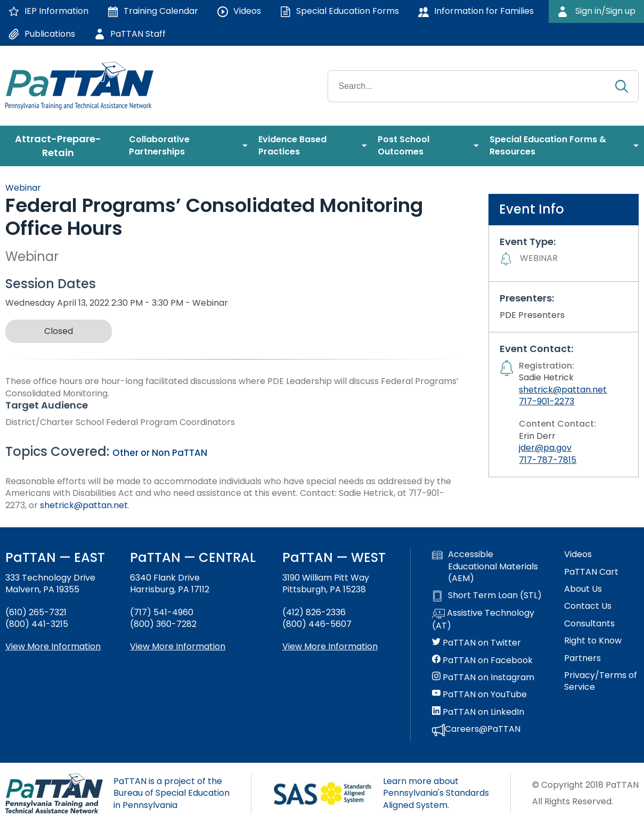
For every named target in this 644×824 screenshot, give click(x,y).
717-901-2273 (547, 401)
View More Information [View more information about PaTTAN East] (53, 646)
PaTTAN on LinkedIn (478, 712)
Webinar (23, 188)
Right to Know (593, 641)
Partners (582, 658)
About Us (583, 589)
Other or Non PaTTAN (160, 453)
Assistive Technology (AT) (483, 619)
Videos (578, 554)
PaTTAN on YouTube (479, 695)
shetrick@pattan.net (84, 505)
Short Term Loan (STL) (487, 595)
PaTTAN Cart (591, 572)
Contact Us (588, 606)
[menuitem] (62, 146)
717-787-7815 (548, 460)
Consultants (589, 624)
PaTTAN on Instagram (483, 678)
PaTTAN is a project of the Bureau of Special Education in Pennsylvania (172, 793)
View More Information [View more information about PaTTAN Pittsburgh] (330, 646)
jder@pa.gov (545, 448)
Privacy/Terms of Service (601, 681)
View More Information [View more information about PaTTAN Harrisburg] (178, 646)
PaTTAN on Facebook (482, 660)
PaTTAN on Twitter (476, 643)
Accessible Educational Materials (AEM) (485, 566)
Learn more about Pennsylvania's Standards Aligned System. (436, 793)
